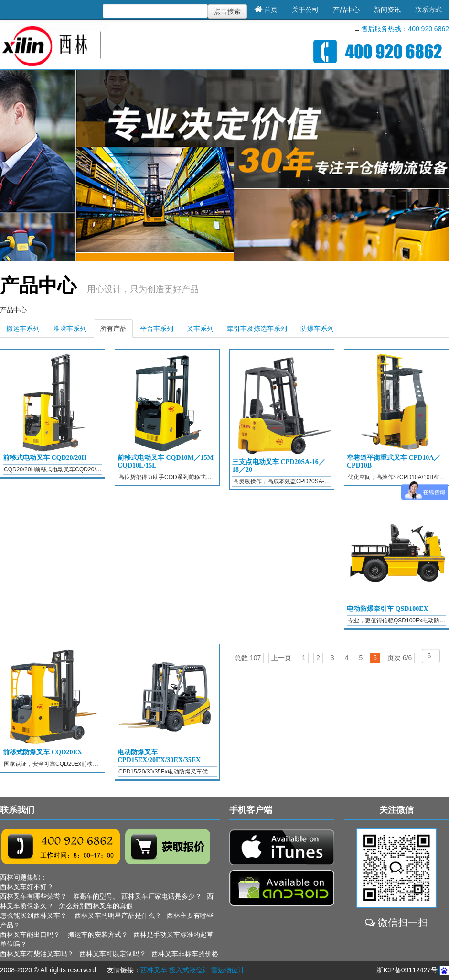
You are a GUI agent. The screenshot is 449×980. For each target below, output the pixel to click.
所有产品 (113, 328)
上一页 (281, 658)
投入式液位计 (189, 970)
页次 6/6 (400, 658)
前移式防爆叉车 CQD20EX (43, 752)
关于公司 (305, 10)
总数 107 (248, 658)
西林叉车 (154, 970)
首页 (266, 10)
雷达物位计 (228, 970)
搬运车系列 (23, 328)
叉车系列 (200, 328)
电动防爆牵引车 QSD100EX (388, 609)
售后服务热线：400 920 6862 (405, 29)
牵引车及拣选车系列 (257, 328)
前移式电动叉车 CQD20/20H (45, 458)
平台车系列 (157, 328)
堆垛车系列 (70, 328)
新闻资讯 (387, 10)
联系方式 (428, 10)
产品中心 (346, 10)
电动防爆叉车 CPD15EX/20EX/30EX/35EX (159, 756)
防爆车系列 (317, 328)
